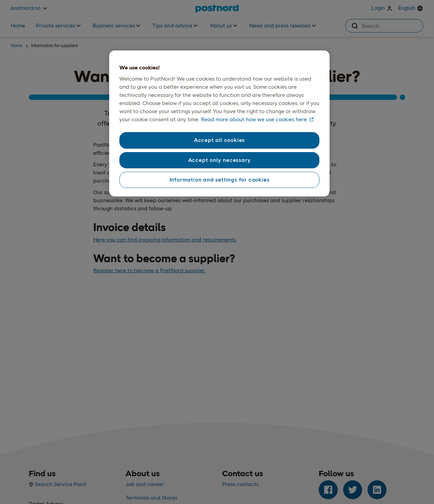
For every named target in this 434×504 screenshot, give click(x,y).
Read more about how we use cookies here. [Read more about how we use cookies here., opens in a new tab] (254, 119)
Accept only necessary (220, 160)
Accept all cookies (219, 140)
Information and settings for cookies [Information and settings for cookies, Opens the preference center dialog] (220, 180)
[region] (219, 124)
